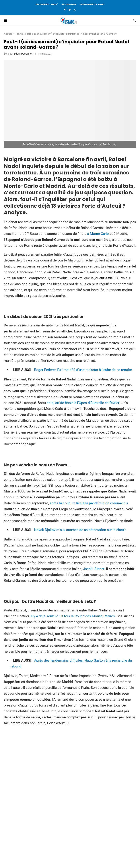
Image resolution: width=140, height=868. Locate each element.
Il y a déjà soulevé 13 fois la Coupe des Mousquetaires (73, 616)
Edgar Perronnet (23, 54)
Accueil (8, 34)
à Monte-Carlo (98, 234)
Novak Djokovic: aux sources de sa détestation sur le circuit (80, 530)
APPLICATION (69, 4)
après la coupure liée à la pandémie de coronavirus (89, 503)
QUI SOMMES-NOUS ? (47, 4)
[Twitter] (70, 10)
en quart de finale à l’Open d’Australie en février (83, 403)
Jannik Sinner (94, 569)
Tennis (19, 34)
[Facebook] (65, 10)
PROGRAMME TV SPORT (92, 4)
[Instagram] (75, 10)
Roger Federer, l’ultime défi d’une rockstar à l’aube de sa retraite (83, 370)
